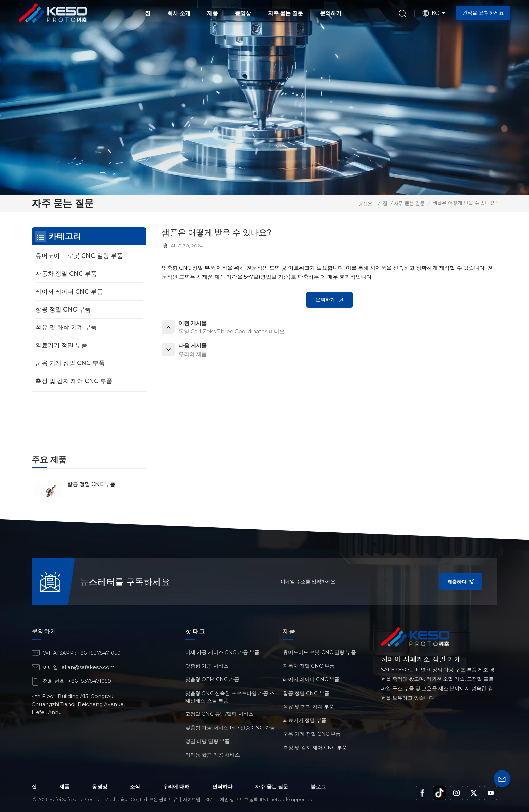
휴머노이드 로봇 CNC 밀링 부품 (79, 256)
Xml (210, 799)
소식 (135, 787)
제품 (213, 13)
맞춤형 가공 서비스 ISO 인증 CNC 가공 (230, 727)
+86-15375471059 (99, 653)
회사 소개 (179, 13)
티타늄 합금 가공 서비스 (213, 755)
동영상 (243, 13)
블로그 (318, 787)
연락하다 (222, 787)
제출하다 (461, 582)
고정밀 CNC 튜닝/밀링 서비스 (219, 714)
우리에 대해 (176, 787)
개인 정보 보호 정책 (239, 799)
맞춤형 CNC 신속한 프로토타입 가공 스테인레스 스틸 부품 (230, 697)
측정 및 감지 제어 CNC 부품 (74, 381)
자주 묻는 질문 (285, 13)
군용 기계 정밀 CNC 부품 (70, 363)
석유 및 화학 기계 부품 (66, 327)
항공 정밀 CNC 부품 (63, 309)
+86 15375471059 (90, 681)
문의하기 (331, 13)
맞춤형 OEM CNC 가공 (212, 679)
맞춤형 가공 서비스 (207, 666)
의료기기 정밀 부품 (61, 345)
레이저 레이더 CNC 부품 (69, 292)
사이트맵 (192, 799)
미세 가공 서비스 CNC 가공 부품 (222, 652)
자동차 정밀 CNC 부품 (66, 274)
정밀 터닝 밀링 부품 (207, 741)
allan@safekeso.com (88, 667)
